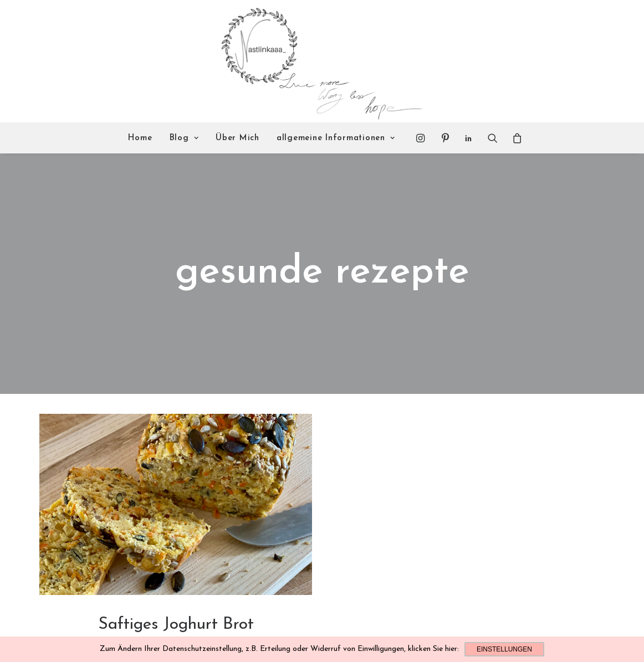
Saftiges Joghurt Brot (176, 583)
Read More (176, 623)
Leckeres (176, 600)
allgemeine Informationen (336, 138)
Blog (184, 138)
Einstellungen (504, 649)
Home (140, 138)
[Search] (493, 138)
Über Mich (237, 138)
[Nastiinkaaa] (321, 61)
